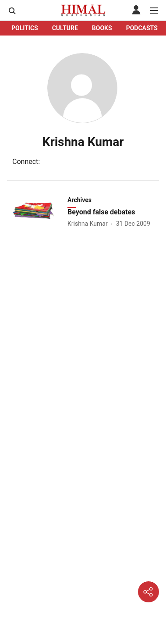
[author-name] (89, 224)
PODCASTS (142, 28)
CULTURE (65, 28)
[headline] (114, 212)
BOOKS (102, 28)
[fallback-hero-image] (36, 212)
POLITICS (25, 28)
